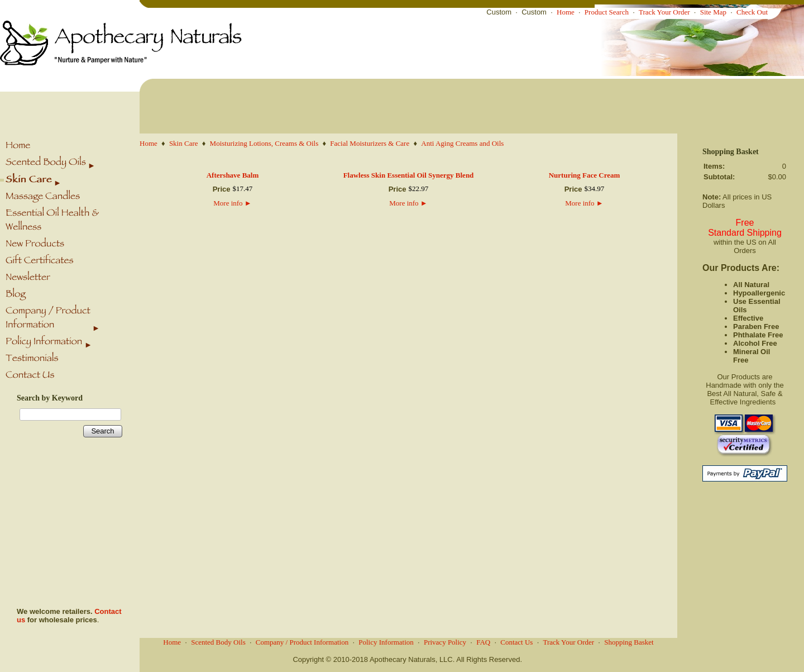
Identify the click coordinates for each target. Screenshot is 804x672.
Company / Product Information (302, 642)
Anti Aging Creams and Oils (462, 143)
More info (232, 203)
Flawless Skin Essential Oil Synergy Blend (409, 175)
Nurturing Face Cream (585, 175)
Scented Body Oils (218, 642)
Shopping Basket (629, 642)
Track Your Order (664, 12)
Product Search (607, 12)
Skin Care (184, 143)
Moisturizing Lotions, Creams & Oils (264, 143)
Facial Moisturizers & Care (370, 143)
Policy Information (386, 642)
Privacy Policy (445, 642)
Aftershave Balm (233, 175)
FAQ (483, 642)
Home (566, 12)
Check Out (752, 12)
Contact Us (516, 642)
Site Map (713, 12)
